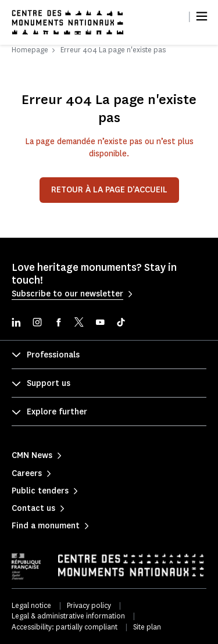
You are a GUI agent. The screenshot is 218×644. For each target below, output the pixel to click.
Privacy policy (89, 605)
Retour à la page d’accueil (109, 190)
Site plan (147, 627)
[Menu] (202, 16)
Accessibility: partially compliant (65, 627)
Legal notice (31, 605)
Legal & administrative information (68, 616)
